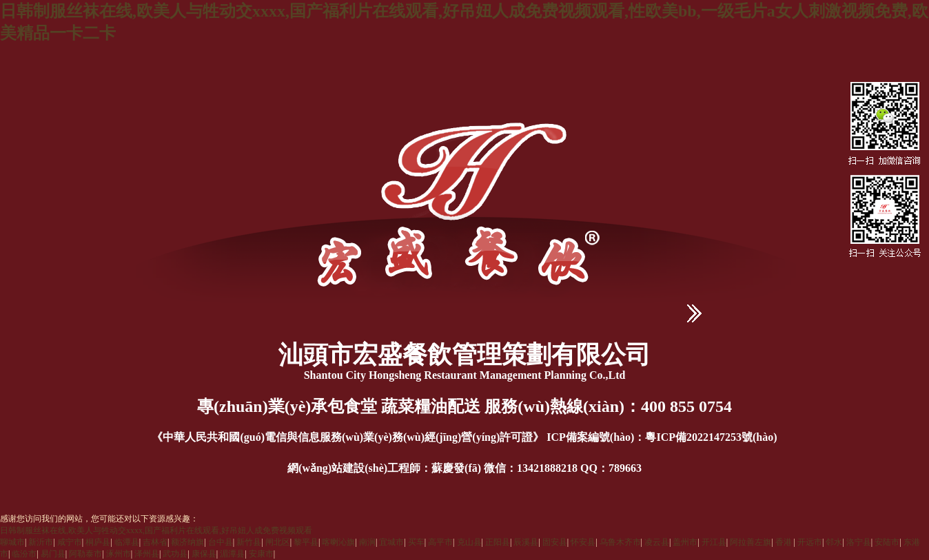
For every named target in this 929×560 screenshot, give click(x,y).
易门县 (53, 554)
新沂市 (41, 542)
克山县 (469, 542)
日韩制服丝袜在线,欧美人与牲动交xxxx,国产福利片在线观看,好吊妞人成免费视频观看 (156, 530)
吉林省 (155, 542)
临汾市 (24, 554)
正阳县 (498, 542)
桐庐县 (98, 542)
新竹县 (249, 542)
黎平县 (306, 542)
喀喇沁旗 (338, 542)
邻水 (834, 542)
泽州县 (147, 554)
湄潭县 (232, 554)
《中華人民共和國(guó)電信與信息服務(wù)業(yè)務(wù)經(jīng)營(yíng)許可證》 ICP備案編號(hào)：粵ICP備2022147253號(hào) (464, 437)
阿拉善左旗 (751, 542)
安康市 (261, 554)
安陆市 (887, 542)
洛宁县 (859, 542)
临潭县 (127, 542)
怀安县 (583, 542)
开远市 (810, 542)
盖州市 (685, 542)
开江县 (714, 542)
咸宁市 (70, 542)
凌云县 (657, 542)
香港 (785, 542)
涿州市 (119, 554)
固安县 (555, 542)
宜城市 (391, 542)
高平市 (440, 542)
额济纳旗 (187, 542)
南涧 (367, 542)
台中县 (221, 542)
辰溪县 (526, 542)
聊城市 (12, 542)
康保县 (204, 554)
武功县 (175, 554)
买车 (416, 542)
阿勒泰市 (85, 554)
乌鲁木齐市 (620, 542)
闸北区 (278, 542)
